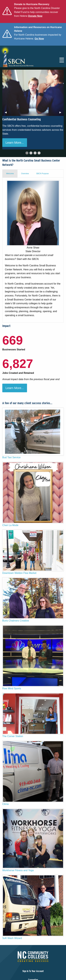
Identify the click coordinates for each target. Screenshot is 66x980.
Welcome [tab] (10, 174)
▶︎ (62, 114)
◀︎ (7, 114)
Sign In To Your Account (33, 971)
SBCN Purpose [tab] (42, 174)
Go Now (39, 39)
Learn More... (15, 143)
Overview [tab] (25, 174)
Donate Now (35, 16)
